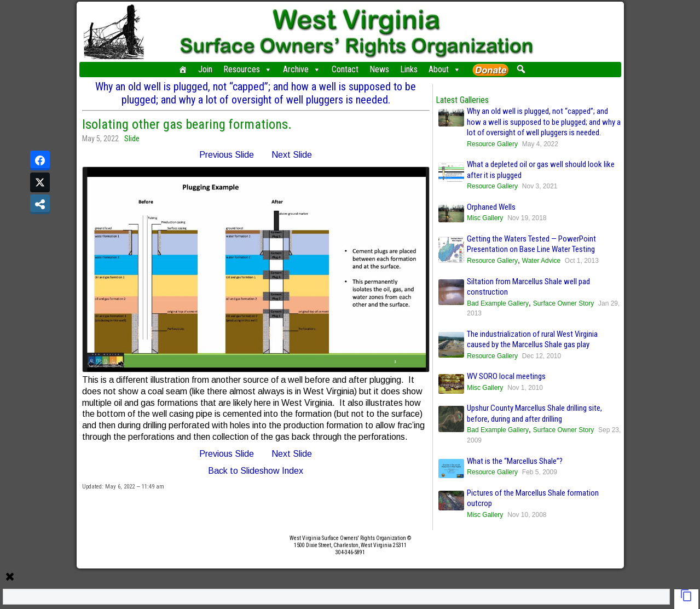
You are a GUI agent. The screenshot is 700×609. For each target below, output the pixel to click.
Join (205, 69)
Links (409, 69)
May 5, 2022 (100, 139)
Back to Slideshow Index (256, 471)
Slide (132, 139)
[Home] (183, 70)
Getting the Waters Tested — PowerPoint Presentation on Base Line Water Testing (531, 244)
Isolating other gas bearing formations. (187, 124)
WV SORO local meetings (506, 376)
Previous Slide (227, 155)
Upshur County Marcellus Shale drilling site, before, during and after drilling (534, 413)
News (379, 69)
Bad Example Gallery (498, 303)
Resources (248, 70)
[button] (521, 69)
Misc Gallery (485, 218)
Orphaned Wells (491, 207)
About (445, 70)
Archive (302, 70)
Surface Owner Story (563, 303)
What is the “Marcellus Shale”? (515, 461)
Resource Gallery (492, 144)
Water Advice (541, 261)
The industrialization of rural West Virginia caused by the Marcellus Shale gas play (532, 340)
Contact (345, 69)
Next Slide (292, 155)
